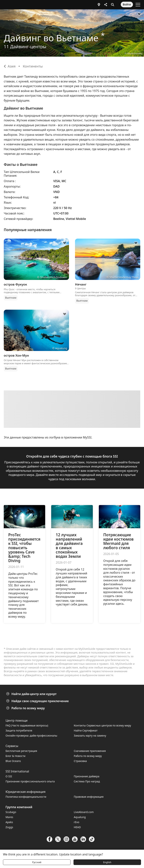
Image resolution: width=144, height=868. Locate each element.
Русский (37, 862)
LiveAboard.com (84, 812)
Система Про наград (87, 781)
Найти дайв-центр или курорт (32, 694)
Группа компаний (19, 807)
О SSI (9, 776)
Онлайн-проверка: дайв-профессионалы (31, 736)
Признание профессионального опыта (30, 781)
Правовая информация (89, 797)
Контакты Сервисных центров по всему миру (102, 725)
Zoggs (9, 827)
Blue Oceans (13, 761)
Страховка (80, 761)
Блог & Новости (16, 756)
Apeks (9, 822)
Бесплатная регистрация (21, 751)
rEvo (77, 822)
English (107, 862)
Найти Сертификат (86, 730)
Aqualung (80, 817)
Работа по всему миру (26, 708)
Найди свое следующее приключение (38, 701)
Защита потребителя (19, 730)
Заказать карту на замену (90, 736)
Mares (9, 817)
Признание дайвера (87, 776)
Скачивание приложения (90, 751)
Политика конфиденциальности (26, 797)
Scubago (11, 812)
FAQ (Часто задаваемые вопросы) (27, 725)
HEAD (77, 827)
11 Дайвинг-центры (25, 47)
